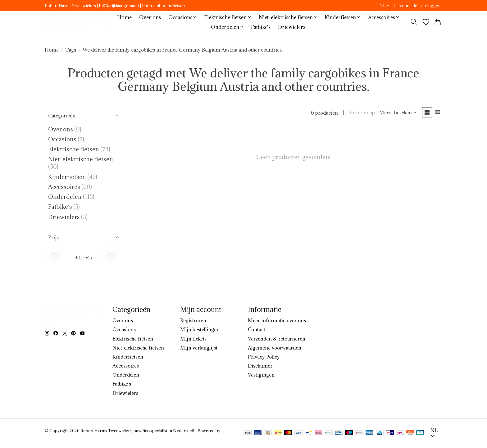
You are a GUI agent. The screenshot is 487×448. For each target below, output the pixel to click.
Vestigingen (261, 375)
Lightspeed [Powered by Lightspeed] (55, 436)
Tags (71, 50)
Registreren (193, 320)
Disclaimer (260, 366)
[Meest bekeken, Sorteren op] (397, 113)
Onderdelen (65, 197)
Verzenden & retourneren (277, 339)
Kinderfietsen (67, 177)
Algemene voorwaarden (275, 348)
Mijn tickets (193, 339)
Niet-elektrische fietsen (81, 159)
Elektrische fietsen (74, 149)
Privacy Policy (264, 357)
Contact (257, 329)
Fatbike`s (261, 27)
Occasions (63, 139)
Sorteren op (360, 113)
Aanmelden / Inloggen (419, 6)
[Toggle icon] (414, 22)
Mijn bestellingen (200, 329)
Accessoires (64, 187)
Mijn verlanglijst (199, 348)
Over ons (150, 17)
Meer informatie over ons (277, 320)
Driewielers (292, 27)
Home (124, 17)
